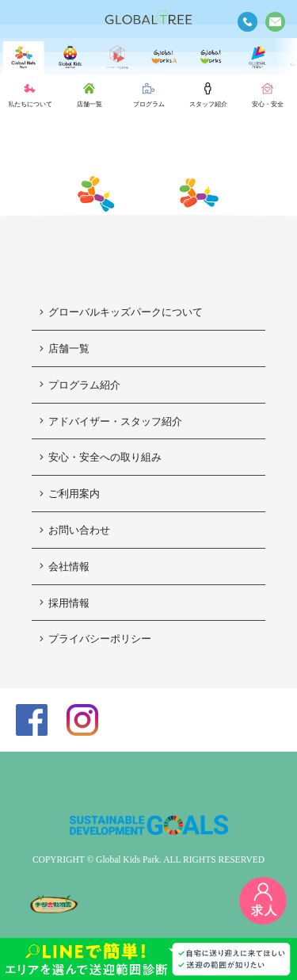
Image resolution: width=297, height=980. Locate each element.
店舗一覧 (65, 348)
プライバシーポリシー (95, 639)
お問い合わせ (75, 530)
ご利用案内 (70, 494)
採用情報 (65, 603)
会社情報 (65, 567)
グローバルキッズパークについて (121, 312)
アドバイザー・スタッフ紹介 (111, 421)
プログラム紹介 (80, 385)
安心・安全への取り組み (101, 457)
